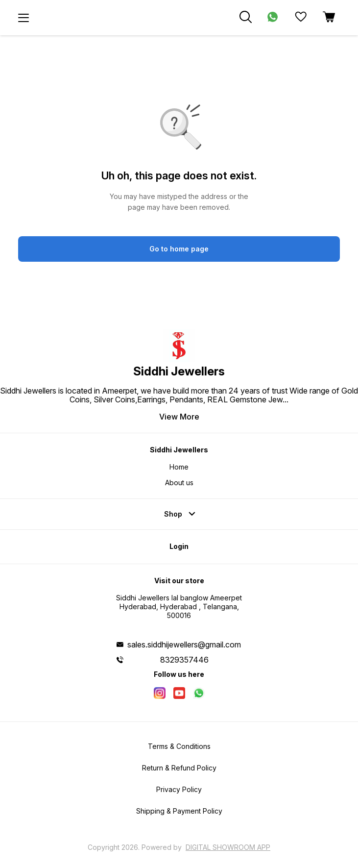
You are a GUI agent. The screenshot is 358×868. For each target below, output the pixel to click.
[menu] (24, 18)
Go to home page (179, 249)
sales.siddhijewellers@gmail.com (184, 645)
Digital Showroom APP (228, 847)
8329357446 (184, 660)
